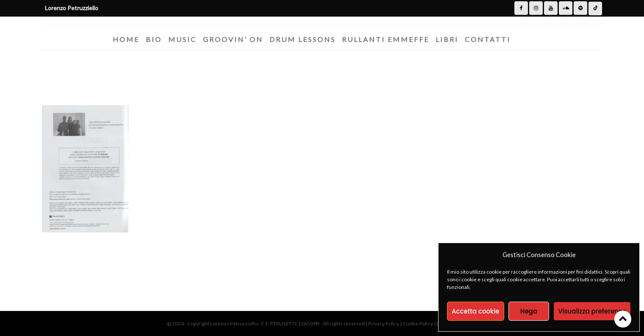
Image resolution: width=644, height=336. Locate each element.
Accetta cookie (476, 311)
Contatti (488, 39)
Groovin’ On (233, 39)
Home (126, 39)
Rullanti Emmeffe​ (386, 39)
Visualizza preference (592, 311)
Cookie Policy (418, 323)
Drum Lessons (303, 39)
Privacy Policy (384, 323)
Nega (529, 311)
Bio (154, 39)
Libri (447, 39)
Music (182, 39)
